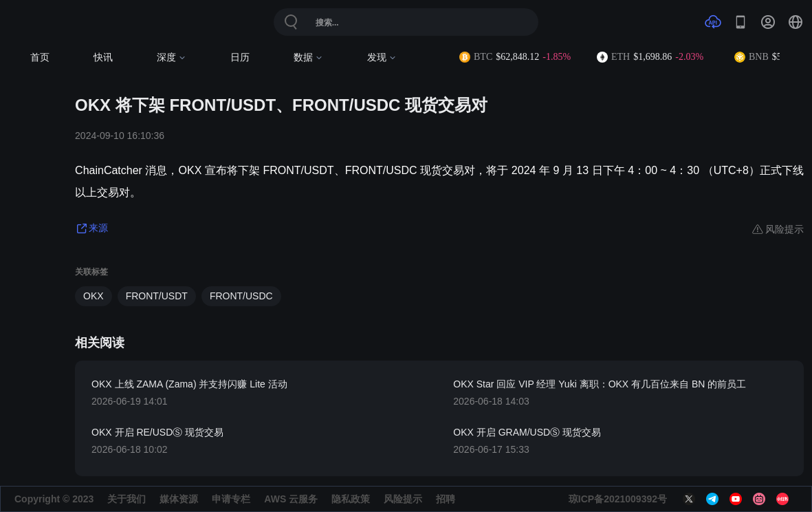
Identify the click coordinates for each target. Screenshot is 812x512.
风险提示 (403, 499)
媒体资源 (179, 499)
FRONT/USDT (157, 296)
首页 (40, 57)
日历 (240, 57)
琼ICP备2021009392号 (618, 499)
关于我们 (127, 499)
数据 (308, 57)
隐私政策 (351, 499)
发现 (382, 57)
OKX (94, 296)
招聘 (446, 499)
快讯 (103, 57)
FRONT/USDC (241, 296)
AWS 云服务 (291, 499)
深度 (172, 57)
